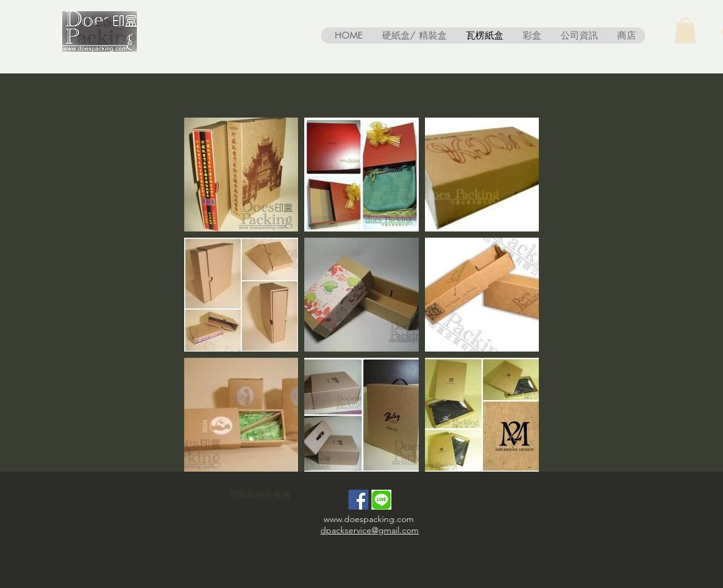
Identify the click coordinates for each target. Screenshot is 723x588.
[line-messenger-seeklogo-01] (381, 500)
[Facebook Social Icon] (358, 500)
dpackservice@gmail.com (370, 530)
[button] (685, 30)
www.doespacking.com (369, 519)
